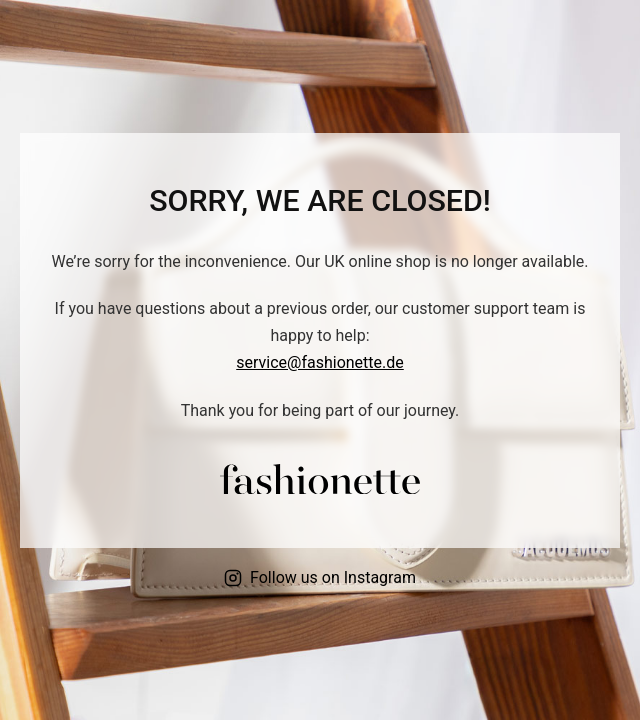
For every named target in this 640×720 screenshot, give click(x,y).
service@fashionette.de (320, 362)
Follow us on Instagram (320, 577)
